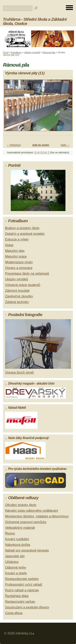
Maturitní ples (15, 251)
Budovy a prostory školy (22, 228)
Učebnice (12, 562)
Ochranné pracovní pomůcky (26, 522)
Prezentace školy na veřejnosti (27, 274)
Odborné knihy (16, 568)
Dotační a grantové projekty (25, 234)
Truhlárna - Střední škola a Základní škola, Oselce (35, 21)
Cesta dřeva (14, 613)
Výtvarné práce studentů (23, 285)
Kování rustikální (17, 539)
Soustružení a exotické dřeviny (27, 607)
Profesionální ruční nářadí (24, 585)
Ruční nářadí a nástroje (22, 590)
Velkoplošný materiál (20, 528)
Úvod (6, 52)
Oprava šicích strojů (19, 372)
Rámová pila (49, 52)
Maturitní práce (16, 256)
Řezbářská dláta (17, 596)
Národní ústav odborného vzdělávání (32, 511)
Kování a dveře (16, 573)
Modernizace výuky (19, 262)
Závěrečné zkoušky (19, 296)
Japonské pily (15, 556)
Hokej (9, 245)
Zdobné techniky (17, 302)
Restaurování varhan (20, 602)
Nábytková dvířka (18, 545)
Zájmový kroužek (17, 291)
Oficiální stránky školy (21, 505)
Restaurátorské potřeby (22, 579)
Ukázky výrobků (32, 52)
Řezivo (10, 533)
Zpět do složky (41, 145)
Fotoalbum (16, 52)
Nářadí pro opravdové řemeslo (27, 550)
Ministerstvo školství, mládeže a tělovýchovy (37, 516)
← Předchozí (14, 145)
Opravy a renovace (19, 268)
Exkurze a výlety (17, 239)
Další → (65, 145)
